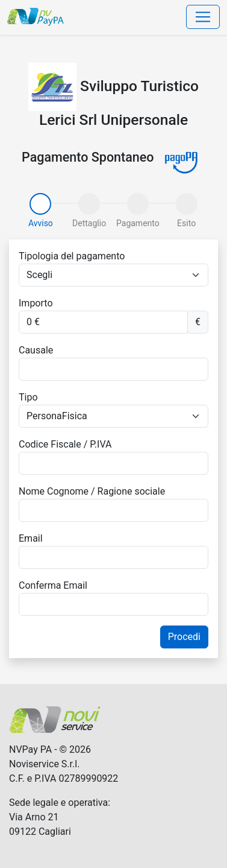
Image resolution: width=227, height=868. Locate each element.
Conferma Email (53, 585)
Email (31, 538)
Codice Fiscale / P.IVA (65, 444)
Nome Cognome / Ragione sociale (92, 491)
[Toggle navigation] (203, 17)
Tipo (28, 397)
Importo (36, 303)
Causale (36, 350)
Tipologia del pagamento (72, 256)
